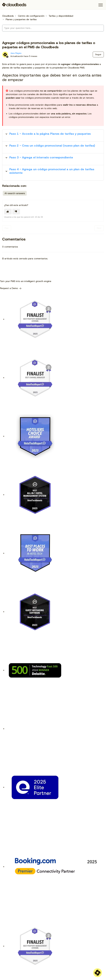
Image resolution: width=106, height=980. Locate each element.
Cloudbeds (8, 16)
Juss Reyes (16, 53)
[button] (101, 5)
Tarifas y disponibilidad (61, 16)
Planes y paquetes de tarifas (21, 19)
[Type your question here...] (53, 28)
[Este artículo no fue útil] (16, 212)
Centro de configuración (31, 16)
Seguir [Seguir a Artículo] (98, 54)
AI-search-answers (15, 193)
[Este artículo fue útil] (8, 212)
